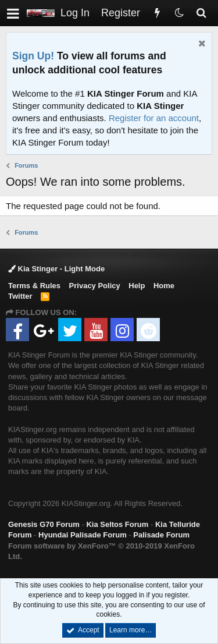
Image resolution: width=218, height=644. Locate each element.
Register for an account (154, 118)
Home (164, 286)
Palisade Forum (161, 535)
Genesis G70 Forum (44, 524)
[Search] (201, 13)
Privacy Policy (95, 286)
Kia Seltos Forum (117, 524)
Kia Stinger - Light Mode (56, 269)
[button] (13, 13)
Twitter (20, 296)
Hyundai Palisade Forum (83, 535)
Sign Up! (33, 56)
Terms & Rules (34, 286)
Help (137, 286)
